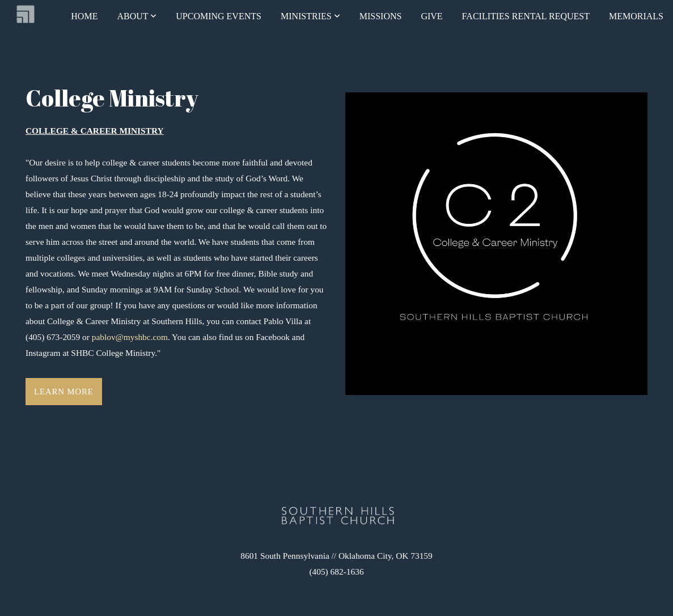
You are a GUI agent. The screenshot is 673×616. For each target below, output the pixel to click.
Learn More (64, 392)
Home (84, 16)
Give (431, 16)
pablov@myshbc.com (129, 337)
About (137, 16)
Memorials (636, 16)
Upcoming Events (219, 16)
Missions (381, 16)
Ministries (310, 16)
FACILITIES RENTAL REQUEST (526, 16)
